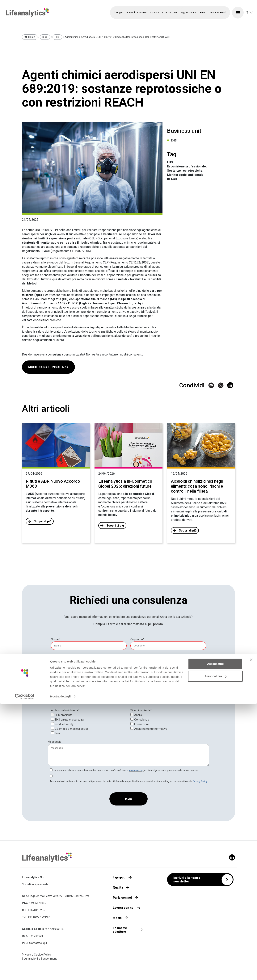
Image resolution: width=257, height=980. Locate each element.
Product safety (64, 724)
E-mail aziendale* (61, 658)
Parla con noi (122, 898)
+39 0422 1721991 (39, 917)
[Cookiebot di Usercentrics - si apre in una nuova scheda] (25, 973)
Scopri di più (43, 521)
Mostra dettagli (60, 972)
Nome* (55, 639)
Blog (45, 37)
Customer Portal (217, 13)
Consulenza (142, 720)
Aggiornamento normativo (151, 729)
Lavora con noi (124, 908)
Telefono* (137, 658)
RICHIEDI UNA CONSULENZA (48, 385)
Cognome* (137, 639)
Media (117, 918)
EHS (57, 37)
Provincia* (56, 692)
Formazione (142, 724)
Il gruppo (119, 877)
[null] (137, 639)
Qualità (118, 887)
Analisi (138, 715)
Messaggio (55, 742)
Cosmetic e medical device (72, 729)
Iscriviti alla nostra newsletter (187, 880)
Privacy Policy (136, 771)
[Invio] (128, 799)
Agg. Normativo (189, 13)
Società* (55, 675)
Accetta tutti (215, 940)
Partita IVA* (138, 675)
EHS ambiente (64, 715)
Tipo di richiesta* (141, 710)
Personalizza (215, 952)
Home (32, 37)
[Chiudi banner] (251, 936)
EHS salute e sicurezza (69, 720)
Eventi (203, 13)
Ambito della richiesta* (65, 710)
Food (58, 733)
